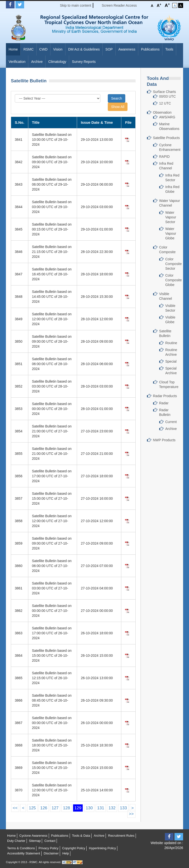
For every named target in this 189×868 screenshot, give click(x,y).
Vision (58, 49)
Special (171, 361)
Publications (150, 49)
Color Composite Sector (174, 264)
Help (66, 853)
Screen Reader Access (119, 5)
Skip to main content (76, 5)
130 (89, 808)
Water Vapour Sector (171, 217)
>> (131, 814)
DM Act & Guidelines (84, 49)
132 (112, 808)
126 (44, 808)
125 (32, 808)
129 (78, 808)
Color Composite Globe (174, 280)
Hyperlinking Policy (102, 848)
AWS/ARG (167, 117)
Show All (118, 107)
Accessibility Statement (24, 853)
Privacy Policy (49, 848)
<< (15, 808)
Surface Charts (165, 92)
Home (13, 49)
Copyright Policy (74, 848)
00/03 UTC (168, 96)
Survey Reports (84, 62)
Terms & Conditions (21, 848)
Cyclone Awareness (33, 836)
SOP (109, 49)
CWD (43, 49)
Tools (169, 49)
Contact (50, 841)
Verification (17, 62)
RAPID (165, 157)
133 (123, 808)
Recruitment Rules (121, 836)
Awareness (127, 49)
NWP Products (164, 440)
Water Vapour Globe (171, 233)
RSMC (28, 49)
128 (66, 808)
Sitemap (35, 841)
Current (171, 422)
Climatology (57, 62)
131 (101, 808)
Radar (164, 403)
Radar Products (165, 396)
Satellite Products (166, 138)
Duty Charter (16, 841)
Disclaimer (51, 853)
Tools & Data (81, 836)
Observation (162, 112)
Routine (171, 343)
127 (55, 808)
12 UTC (165, 103)
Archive (37, 62)
